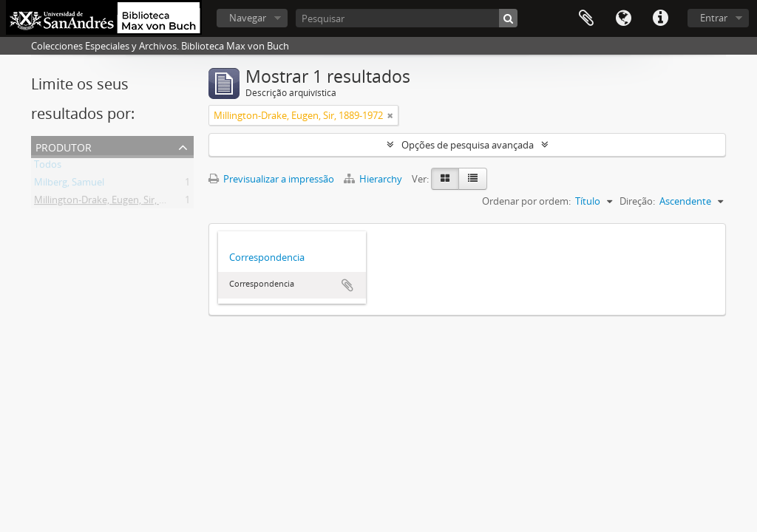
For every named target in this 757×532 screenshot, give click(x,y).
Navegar (248, 18)
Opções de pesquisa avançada (468, 145)
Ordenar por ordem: (526, 201)
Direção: (637, 201)
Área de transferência (586, 18)
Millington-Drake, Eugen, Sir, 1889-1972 (119, 202)
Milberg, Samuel (69, 185)
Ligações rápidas (660, 18)
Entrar (714, 18)
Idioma (623, 18)
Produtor (64, 146)
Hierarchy (374, 179)
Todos (48, 167)
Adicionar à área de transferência (347, 285)
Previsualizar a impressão (271, 179)
